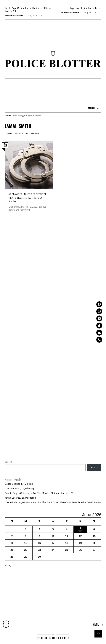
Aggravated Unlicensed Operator (28, 194)
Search (8, 462)
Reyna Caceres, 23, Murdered (20, 498)
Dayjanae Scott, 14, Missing (19, 488)
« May (8, 566)
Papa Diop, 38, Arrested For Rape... (86, 8)
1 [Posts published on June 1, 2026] (26, 529)
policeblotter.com (14, 16)
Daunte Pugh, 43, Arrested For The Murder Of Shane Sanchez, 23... (28, 9)
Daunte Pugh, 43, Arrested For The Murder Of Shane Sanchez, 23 (39, 493)
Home (8, 115)
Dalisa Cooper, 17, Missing (19, 484)
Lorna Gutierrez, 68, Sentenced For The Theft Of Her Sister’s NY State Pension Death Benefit (53, 502)
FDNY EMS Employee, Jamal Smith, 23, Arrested (26, 199)
